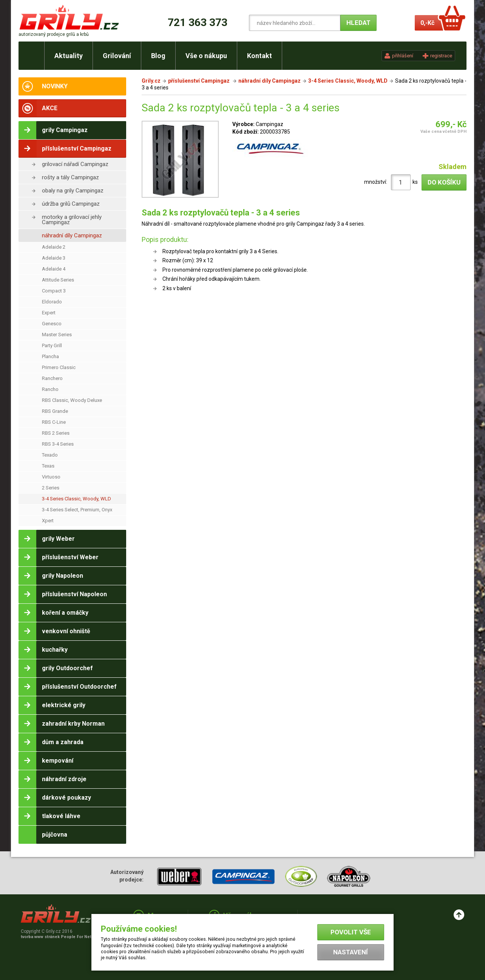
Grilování (117, 56)
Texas (48, 466)
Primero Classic (59, 367)
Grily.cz (151, 81)
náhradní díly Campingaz (72, 235)
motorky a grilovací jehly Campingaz (72, 220)
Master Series (57, 335)
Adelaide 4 (54, 269)
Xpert (48, 521)
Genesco (52, 324)
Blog (158, 56)
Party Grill (52, 345)
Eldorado (52, 302)
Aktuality (69, 56)
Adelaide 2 (54, 247)
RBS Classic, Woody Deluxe (72, 400)
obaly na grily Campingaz (73, 191)
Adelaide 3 (54, 258)
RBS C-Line (54, 422)
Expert (49, 313)
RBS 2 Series (56, 433)
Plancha (50, 356)
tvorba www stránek (60, 937)
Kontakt (259, 56)
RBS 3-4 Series (58, 444)
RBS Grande (55, 411)
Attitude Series (58, 280)
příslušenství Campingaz (199, 81)
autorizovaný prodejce (54, 34)
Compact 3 (54, 291)
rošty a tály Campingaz (70, 177)
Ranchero (52, 378)
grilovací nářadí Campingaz (75, 164)
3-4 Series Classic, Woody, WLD (76, 499)
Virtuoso (51, 477)
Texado (50, 455)
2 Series (51, 488)
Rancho (50, 389)
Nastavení (351, 952)
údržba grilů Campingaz (71, 204)
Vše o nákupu (206, 56)
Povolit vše (351, 932)
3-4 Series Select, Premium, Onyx (77, 510)
